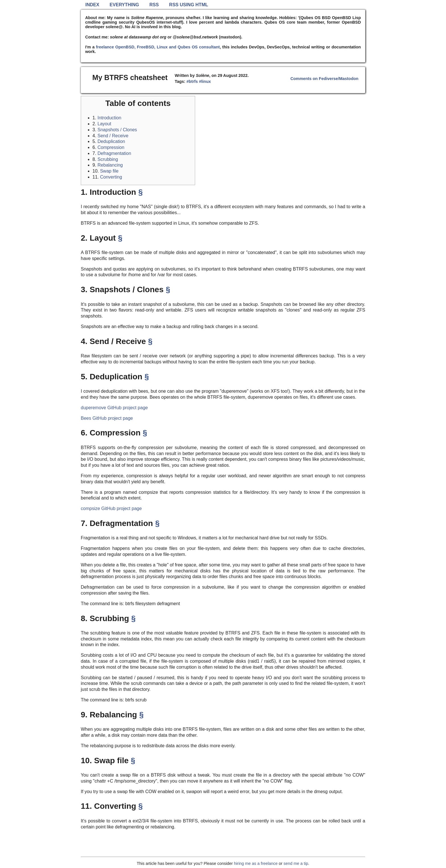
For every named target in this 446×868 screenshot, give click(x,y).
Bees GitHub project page (107, 418)
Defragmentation (114, 153)
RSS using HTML (189, 5)
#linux (205, 81)
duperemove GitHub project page (114, 408)
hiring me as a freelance (256, 863)
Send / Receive (113, 136)
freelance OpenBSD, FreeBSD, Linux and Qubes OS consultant (158, 47)
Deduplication (111, 141)
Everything (124, 5)
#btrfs (192, 81)
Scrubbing (108, 159)
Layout (104, 124)
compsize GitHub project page (111, 508)
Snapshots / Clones (117, 130)
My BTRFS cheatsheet (130, 77)
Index (92, 5)
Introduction (110, 118)
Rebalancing (110, 165)
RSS (154, 5)
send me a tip (296, 863)
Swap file (109, 171)
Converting (111, 177)
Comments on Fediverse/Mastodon (324, 79)
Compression (111, 147)
